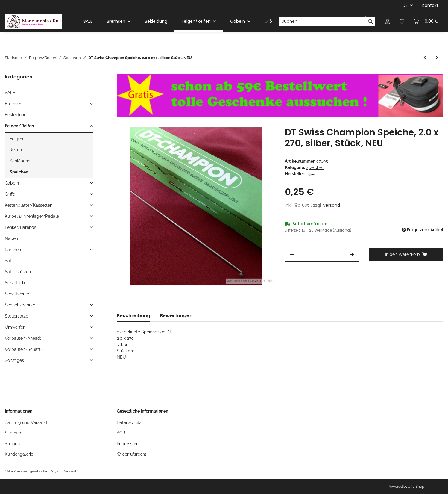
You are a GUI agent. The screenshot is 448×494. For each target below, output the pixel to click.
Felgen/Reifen (19, 126)
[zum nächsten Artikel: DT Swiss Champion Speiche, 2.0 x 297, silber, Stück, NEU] (437, 58)
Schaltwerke (17, 294)
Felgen (16, 139)
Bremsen (13, 104)
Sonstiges (14, 360)
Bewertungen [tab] (176, 316)
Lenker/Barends (20, 227)
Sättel (11, 261)
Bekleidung (16, 115)
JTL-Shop (416, 487)
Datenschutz (129, 422)
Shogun (12, 444)
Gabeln (12, 183)
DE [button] (405, 5)
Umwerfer (15, 327)
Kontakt (430, 5)
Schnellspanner (20, 305)
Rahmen (13, 250)
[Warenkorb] (426, 21)
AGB (121, 433)
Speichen (315, 167)
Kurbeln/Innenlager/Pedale (32, 216)
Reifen (16, 150)
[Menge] (322, 255)
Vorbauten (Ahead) (23, 338)
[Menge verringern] (292, 255)
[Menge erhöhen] (352, 255)
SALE (10, 93)
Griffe (10, 194)
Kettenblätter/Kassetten (29, 205)
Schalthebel (17, 283)
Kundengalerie (19, 454)
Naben (11, 238)
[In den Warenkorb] (406, 254)
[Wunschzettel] (402, 21)
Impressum (128, 444)
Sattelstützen (18, 272)
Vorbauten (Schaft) (23, 349)
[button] (388, 21)
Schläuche (20, 161)
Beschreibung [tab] (133, 316)
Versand (331, 205)
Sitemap (13, 433)
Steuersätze (16, 316)
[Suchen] (322, 22)
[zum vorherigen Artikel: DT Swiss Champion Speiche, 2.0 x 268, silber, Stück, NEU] (425, 58)
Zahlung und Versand (26, 422)
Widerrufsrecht (132, 454)
